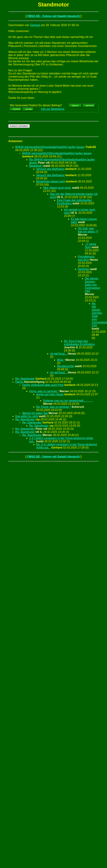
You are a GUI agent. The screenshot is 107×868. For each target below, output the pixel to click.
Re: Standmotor (25, 379)
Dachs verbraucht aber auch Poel (43, 385)
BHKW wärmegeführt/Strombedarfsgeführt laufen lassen (50, 147)
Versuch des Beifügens (50, 169)
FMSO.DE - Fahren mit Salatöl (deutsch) (53, 16)
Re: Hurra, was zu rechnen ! (53, 407)
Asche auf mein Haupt (50, 394)
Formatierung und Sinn (86, 258)
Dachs (19, 382)
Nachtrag (83, 269)
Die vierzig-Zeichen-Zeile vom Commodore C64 (92, 285)
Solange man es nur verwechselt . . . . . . (68, 401)
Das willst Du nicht (27, 416)
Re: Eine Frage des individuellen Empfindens (79, 343)
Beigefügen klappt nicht (51, 181)
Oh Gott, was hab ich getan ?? (88, 230)
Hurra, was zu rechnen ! (44, 391)
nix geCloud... (59, 354)
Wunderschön (65, 366)
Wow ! (61, 360)
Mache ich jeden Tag (35, 413)
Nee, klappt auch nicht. (57, 188)
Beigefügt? (36, 166)
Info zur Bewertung (53, 109)
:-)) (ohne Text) (90, 246)
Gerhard (35, 25)
